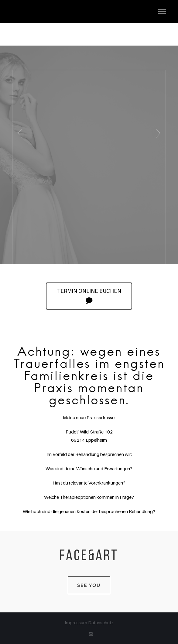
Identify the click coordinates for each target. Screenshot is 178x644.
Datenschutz (101, 622)
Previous (19, 139)
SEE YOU (89, 585)
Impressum (76, 622)
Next (160, 139)
